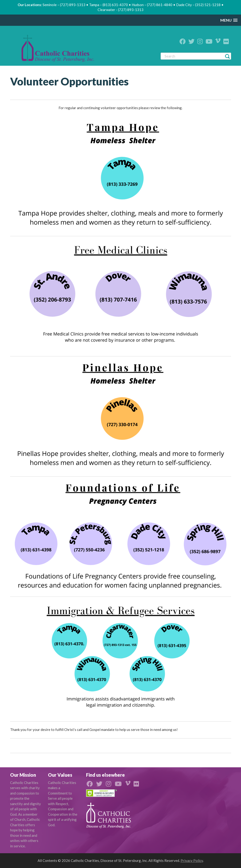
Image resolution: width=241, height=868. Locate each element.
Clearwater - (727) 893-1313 (120, 10)
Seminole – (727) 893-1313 (64, 5)
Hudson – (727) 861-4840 (152, 5)
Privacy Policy (192, 860)
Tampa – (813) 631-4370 (109, 5)
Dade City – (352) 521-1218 (198, 5)
